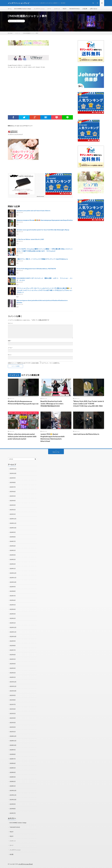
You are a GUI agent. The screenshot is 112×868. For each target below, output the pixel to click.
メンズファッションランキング (15, 134)
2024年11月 (13, 523)
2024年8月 (13, 537)
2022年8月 (13, 646)
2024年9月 (13, 532)
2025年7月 (13, 487)
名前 (10, 341)
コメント (10, 323)
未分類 (11, 854)
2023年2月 (13, 618)
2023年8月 (13, 591)
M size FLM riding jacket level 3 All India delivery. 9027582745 (36, 269)
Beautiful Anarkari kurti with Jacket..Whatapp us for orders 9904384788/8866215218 (52, 404)
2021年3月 (13, 723)
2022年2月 (13, 673)
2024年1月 (13, 569)
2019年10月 (13, 800)
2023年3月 (13, 614)
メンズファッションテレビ (26, 864)
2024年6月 (13, 546)
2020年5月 (13, 768)
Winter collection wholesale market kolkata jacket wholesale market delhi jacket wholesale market (22, 436)
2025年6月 (13, 492)
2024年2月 (13, 564)
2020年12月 (13, 736)
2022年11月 (13, 632)
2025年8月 (13, 482)
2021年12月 (13, 682)
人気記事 (85, 9)
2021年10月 (13, 691)
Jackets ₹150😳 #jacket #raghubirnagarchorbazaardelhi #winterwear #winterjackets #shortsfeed (53, 438)
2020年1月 (13, 786)
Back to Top (56, 452)
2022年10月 (13, 636)
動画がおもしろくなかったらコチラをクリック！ (20, 126)
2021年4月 (13, 718)
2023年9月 (13, 587)
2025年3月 (13, 505)
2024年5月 (13, 550)
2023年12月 (13, 573)
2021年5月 (13, 713)
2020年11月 (13, 741)
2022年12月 (13, 627)
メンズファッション (39, 9)
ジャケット (57, 9)
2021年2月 (13, 727)
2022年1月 (13, 677)
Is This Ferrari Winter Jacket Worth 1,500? (30, 239)
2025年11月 (13, 469)
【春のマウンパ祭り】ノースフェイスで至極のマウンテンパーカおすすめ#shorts (42, 259)
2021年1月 (13, 732)
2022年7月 (13, 650)
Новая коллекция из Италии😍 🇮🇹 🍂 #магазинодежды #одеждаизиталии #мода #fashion (45, 220)
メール (10, 348)
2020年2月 (13, 781)
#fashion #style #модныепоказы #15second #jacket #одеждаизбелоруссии (23, 402)
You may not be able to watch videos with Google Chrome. (27, 67)
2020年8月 (13, 754)
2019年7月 (13, 813)
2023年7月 (13, 596)
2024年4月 (13, 555)
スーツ (49, 9)
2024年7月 (13, 541)
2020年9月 (13, 750)
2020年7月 (13, 759)
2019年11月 (13, 795)
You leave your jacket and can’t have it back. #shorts (33, 211)
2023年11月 (13, 578)
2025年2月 (13, 510)
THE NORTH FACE (74, 9)
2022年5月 (13, 659)
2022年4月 (13, 664)
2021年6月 (13, 709)
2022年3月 (13, 668)
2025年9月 (13, 478)
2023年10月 (13, 582)
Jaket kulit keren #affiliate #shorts (86, 434)
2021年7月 (13, 704)
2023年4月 (13, 609)
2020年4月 (13, 772)
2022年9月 (13, 641)
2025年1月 (13, 514)
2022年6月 (13, 655)
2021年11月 (13, 686)
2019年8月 (13, 809)
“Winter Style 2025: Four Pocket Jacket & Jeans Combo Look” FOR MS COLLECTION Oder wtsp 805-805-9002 (89, 404)
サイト (10, 355)
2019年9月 (13, 804)
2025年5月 (13, 496)
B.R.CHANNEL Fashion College (23, 9)
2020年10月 (13, 745)
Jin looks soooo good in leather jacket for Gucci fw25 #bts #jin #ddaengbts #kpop (43, 230)
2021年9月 (13, 695)
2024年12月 (13, 519)
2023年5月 (13, 605)
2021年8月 (13, 700)
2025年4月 (13, 501)
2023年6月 (13, 600)
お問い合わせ (94, 9)
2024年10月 (13, 528)
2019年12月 (13, 791)
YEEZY (65, 9)
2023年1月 (13, 623)
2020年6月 (13, 763)
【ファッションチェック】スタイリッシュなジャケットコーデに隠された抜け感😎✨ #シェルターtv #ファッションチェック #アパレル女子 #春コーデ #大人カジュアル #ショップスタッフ (44, 290)
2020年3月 (13, 777)
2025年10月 (13, 473)
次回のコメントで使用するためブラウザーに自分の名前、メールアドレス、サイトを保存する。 (34, 363)
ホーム (10, 9)
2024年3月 (13, 559)
